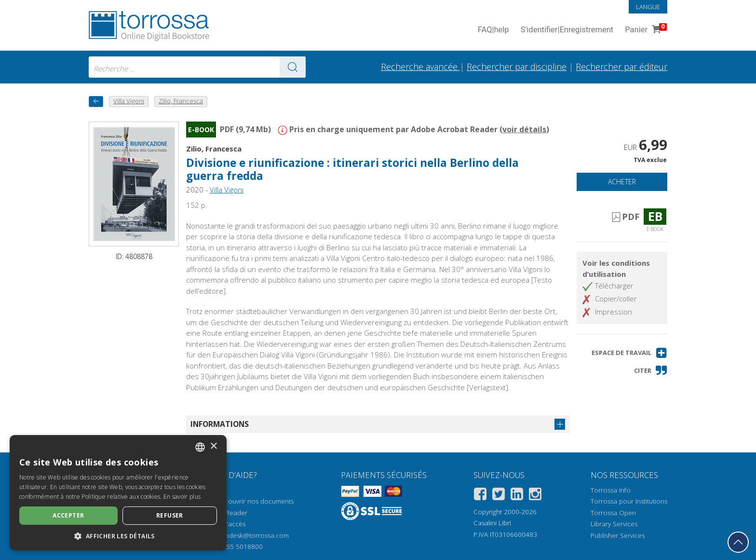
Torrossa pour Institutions (629, 501)
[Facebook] (480, 496)
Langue (648, 7)
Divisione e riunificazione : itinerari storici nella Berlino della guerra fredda (352, 169)
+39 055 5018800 (236, 546)
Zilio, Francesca (214, 149)
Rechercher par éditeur (621, 67)
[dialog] (118, 493)
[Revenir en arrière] (96, 102)
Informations (220, 424)
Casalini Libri (492, 523)
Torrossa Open (613, 513)
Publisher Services (618, 535)
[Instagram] (535, 496)
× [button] (213, 446)
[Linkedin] (517, 496)
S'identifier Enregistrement (567, 30)
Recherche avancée (420, 67)
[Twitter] (499, 496)
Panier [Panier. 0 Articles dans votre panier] (645, 30)
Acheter (622, 182)
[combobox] (197, 67)
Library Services (614, 524)
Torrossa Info (611, 490)
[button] (629, 353)
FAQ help (493, 30)
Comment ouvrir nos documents (245, 501)
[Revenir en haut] (738, 542)
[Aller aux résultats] (293, 67)
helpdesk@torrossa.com (252, 535)
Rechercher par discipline (517, 67)
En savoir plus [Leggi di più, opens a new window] (182, 497)
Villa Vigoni (227, 190)
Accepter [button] (68, 515)
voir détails (524, 129)
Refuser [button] (170, 515)
